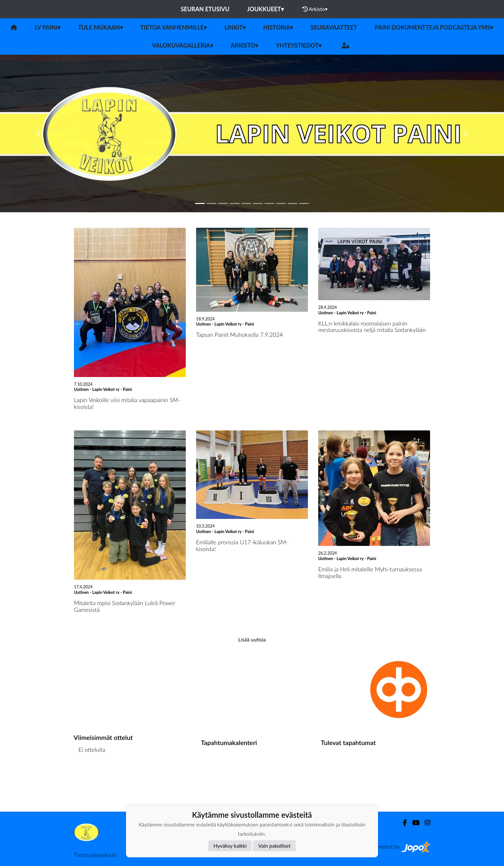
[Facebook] (402, 823)
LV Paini (48, 27)
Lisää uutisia (252, 639)
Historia (278, 27)
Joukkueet (265, 9)
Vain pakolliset (274, 846)
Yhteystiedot (299, 45)
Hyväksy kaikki (230, 846)
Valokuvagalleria (183, 45)
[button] (38, 133)
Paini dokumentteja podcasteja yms (434, 27)
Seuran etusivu (205, 9)
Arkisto (315, 9)
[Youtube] (413, 823)
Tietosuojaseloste (95, 855)
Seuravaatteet (334, 27)
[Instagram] (425, 823)
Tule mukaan (100, 27)
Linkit (235, 27)
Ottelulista (90, 774)
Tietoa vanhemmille (174, 27)
